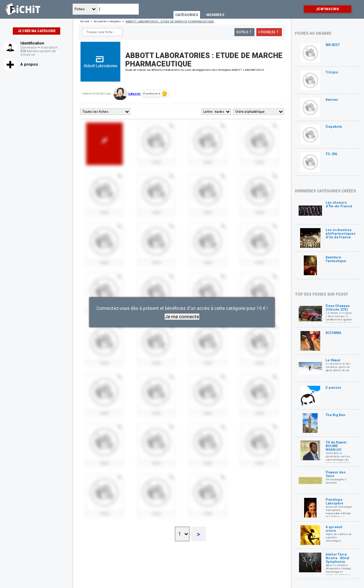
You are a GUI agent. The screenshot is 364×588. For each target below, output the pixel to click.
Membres (215, 15)
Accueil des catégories (107, 21)
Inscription (49, 47)
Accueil (85, 21)
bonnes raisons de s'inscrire (38, 53)
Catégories (187, 15)
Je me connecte (182, 317)
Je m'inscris (327, 9)
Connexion (29, 47)
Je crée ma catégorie (37, 31)
